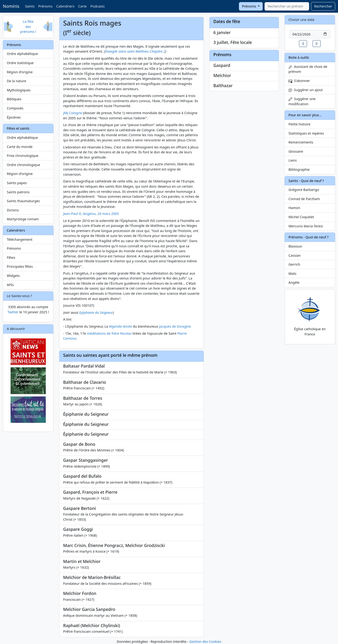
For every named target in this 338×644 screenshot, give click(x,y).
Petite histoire (300, 124)
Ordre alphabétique (22, 54)
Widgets (13, 276)
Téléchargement (20, 239)
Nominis (11, 6)
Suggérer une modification (302, 101)
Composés (15, 108)
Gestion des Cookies (205, 642)
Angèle (294, 282)
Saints (30, 6)
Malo (292, 274)
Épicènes (14, 117)
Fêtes (11, 258)
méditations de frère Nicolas (109, 333)
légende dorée (120, 326)
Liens (293, 160)
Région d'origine (20, 72)
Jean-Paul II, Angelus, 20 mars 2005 (91, 214)
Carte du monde (20, 147)
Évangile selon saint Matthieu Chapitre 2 (135, 51)
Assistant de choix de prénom (308, 69)
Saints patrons (18, 192)
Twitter (13, 312)
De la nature (17, 81)
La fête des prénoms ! (28, 27)
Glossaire (296, 151)
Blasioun (295, 246)
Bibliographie (299, 169)
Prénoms (45, 6)
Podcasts (97, 6)
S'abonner (299, 81)
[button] (303, 44)
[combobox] (287, 6)
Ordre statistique (20, 63)
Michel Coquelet (301, 217)
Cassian (295, 255)
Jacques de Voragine (175, 326)
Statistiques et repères (306, 133)
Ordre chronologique (23, 165)
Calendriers (65, 6)
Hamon (294, 208)
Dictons (13, 210)
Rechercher (323, 6)
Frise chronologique (23, 156)
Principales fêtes (20, 266)
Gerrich (294, 264)
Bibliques (14, 99)
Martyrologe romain (23, 219)
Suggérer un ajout (306, 90)
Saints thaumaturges (23, 201)
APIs (10, 285)
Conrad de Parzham (304, 199)
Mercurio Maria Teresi (306, 226)
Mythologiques (19, 90)
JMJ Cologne (73, 113)
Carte (82, 6)
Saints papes (17, 183)
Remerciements (301, 142)
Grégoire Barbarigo (304, 190)
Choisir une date (302, 20)
